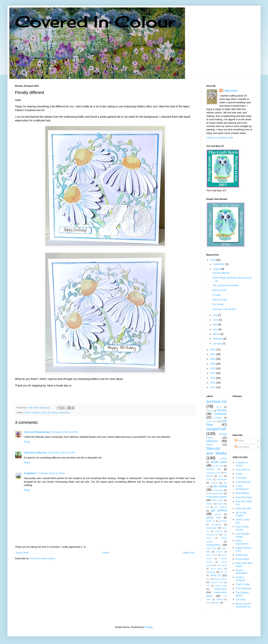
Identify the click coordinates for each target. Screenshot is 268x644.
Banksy (210, 411)
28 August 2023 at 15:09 (64, 432)
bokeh (209, 479)
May (216, 324)
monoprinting (213, 545)
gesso (218, 514)
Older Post (188, 553)
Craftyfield (30, 473)
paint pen (211, 548)
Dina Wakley (242, 493)
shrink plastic (217, 569)
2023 (213, 260)
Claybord (218, 418)
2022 (213, 349)
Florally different (221, 273)
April (216, 329)
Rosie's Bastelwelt (241, 572)
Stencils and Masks (217, 451)
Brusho (222, 410)
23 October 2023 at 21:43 (61, 453)
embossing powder (217, 497)
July (216, 315)
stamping (211, 572)
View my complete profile (220, 138)
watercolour (64, 412)
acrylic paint (219, 462)
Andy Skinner (243, 470)
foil (208, 507)
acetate (223, 458)
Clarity (239, 474)
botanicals (222, 479)
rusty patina (222, 565)
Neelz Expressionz (242, 542)
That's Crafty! (243, 584)
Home (106, 553)
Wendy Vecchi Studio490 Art (243, 605)
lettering (219, 531)
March (217, 334)
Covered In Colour (95, 22)
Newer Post (22, 553)
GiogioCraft (216, 429)
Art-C (219, 407)
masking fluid (212, 535)
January (218, 344)
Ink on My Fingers (241, 514)
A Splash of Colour (242, 464)
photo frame (212, 555)
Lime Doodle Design (242, 535)
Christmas (220, 414)
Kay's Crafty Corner (242, 528)
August (217, 269)
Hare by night (220, 300)
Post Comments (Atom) (43, 558)
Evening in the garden (224, 309)
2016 (213, 378)
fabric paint (217, 500)
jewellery (223, 521)
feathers (210, 504)
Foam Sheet (212, 422)
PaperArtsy (242, 555)
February (218, 339)
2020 (213, 359)
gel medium (221, 507)
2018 (213, 368)
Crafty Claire (230, 91)
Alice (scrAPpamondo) (37, 432)
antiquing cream (213, 473)
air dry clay (218, 466)
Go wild (216, 295)
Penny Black (242, 559)
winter (209, 603)
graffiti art (211, 521)
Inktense (212, 441)
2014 (213, 387)
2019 (213, 364)
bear (220, 476)
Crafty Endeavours (242, 488)
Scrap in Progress (241, 579)
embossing (218, 490)
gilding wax (214, 517)
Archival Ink (217, 401)
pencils (219, 552)
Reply (27, 442)
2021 (213, 354)
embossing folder (215, 493)
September (219, 264)
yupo (217, 603)
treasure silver (217, 582)
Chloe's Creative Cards (35, 412)
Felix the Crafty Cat (35, 453)
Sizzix (210, 445)
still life (224, 572)
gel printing (219, 510)
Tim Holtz (241, 600)
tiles (208, 579)
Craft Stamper (243, 482)
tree (208, 586)
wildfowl (220, 599)
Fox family (218, 304)
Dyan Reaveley (244, 497)
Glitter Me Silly (244, 508)
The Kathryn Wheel (242, 594)
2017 (213, 373)
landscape (211, 528)
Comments (242, 447)
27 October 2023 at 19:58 (51, 473)
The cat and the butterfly (225, 285)
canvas (214, 483)
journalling (216, 524)
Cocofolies (241, 478)
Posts (239, 441)
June (216, 320)
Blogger (149, 627)
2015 (213, 383)
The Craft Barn (244, 588)
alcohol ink (213, 469)
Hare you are (219, 290)
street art (216, 575)
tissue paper (221, 579)
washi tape (221, 586)
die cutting (53, 412)
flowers (220, 504)
